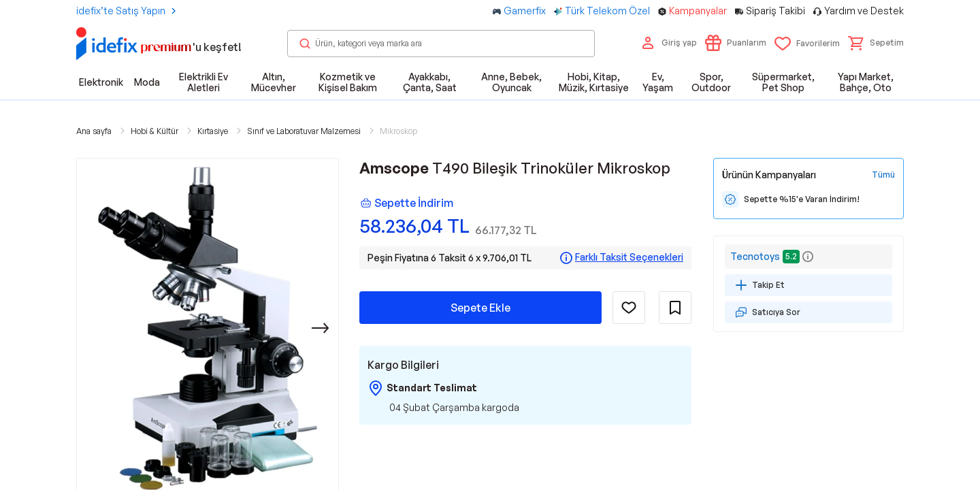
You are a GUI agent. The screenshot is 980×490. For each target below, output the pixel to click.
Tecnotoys (755, 256)
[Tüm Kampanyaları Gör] (883, 175)
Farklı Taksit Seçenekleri (629, 257)
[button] (876, 43)
